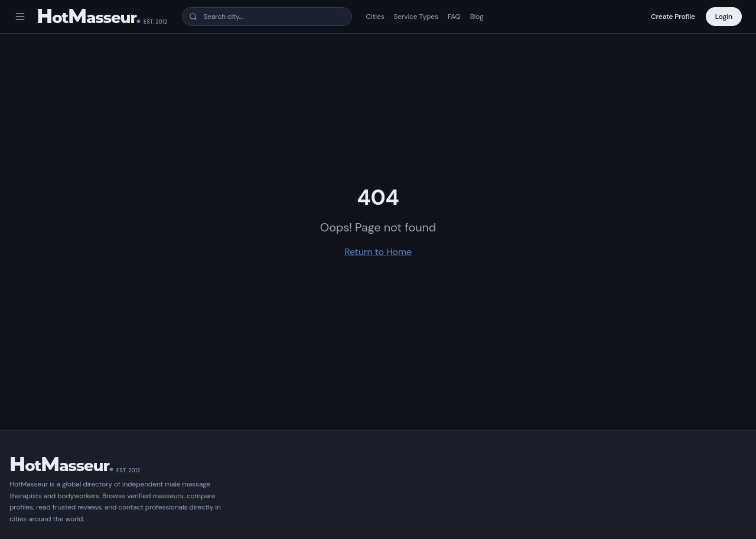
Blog (477, 17)
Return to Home (378, 252)
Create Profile (673, 17)
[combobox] (267, 17)
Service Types (416, 17)
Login (724, 17)
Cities (375, 17)
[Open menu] (20, 17)
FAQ (454, 17)
